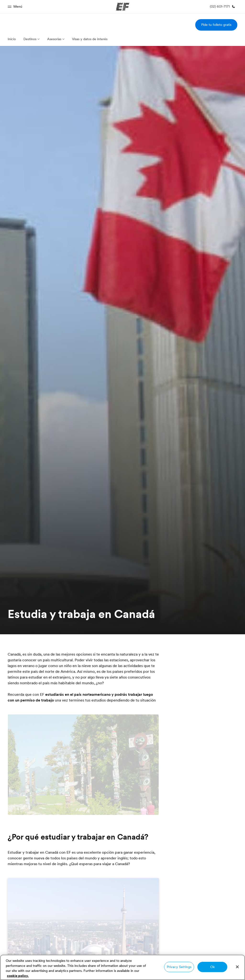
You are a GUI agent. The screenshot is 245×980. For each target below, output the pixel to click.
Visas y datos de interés (90, 39)
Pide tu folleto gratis (216, 25)
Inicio (12, 39)
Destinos (30, 39)
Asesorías (54, 39)
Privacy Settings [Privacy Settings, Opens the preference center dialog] (179, 967)
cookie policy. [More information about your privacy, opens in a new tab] (18, 976)
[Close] (237, 967)
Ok (212, 967)
